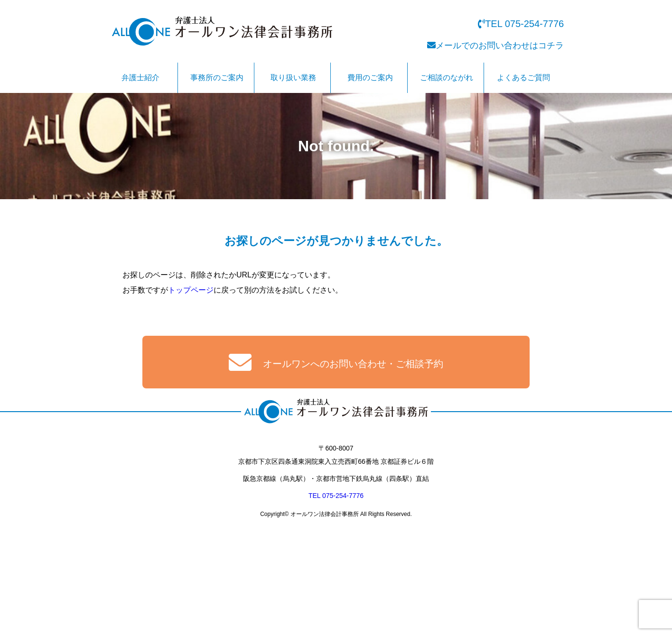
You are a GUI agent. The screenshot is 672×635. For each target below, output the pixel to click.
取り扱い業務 (293, 78)
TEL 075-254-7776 (336, 497)
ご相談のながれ (447, 78)
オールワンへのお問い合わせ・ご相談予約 (336, 362)
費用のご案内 (370, 78)
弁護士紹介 (140, 78)
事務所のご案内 (217, 78)
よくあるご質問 (523, 78)
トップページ (191, 290)
